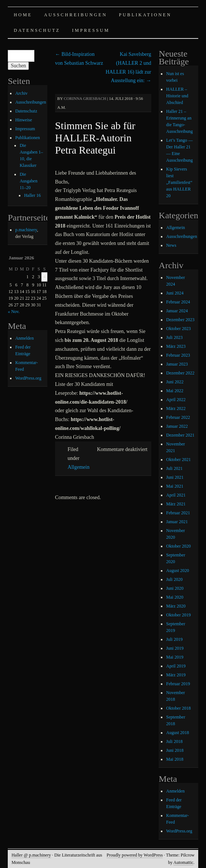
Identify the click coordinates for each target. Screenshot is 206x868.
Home (23, 15)
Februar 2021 (178, 513)
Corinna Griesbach (85, 98)
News (171, 245)
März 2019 (176, 675)
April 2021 (176, 495)
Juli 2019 (174, 639)
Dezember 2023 (180, 320)
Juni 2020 (175, 588)
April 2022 (176, 400)
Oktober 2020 (178, 546)
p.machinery (26, 230)
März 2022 (176, 408)
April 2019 (176, 666)
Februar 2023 (178, 355)
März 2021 (176, 504)
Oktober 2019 (178, 615)
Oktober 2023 (178, 329)
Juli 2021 (174, 468)
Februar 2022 (178, 417)
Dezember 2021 (180, 435)
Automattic (183, 862)
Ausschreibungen (76, 15)
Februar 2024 (178, 302)
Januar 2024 (177, 311)
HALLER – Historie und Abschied (177, 96)
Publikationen (145, 15)
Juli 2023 (174, 337)
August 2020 (178, 571)
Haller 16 (32, 195)
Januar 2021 (177, 522)
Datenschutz (37, 30)
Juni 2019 (175, 648)
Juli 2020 (174, 579)
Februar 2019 (178, 684)
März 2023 (176, 346)
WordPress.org (28, 378)
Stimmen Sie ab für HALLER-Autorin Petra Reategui (95, 138)
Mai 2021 (175, 486)
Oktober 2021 (178, 460)
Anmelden (24, 338)
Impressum (91, 30)
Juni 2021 (175, 477)
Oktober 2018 (178, 708)
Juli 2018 (174, 741)
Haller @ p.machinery (31, 855)
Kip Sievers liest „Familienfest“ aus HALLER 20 (179, 182)
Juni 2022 (175, 382)
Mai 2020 (175, 597)
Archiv (21, 93)
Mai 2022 (175, 391)
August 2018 (178, 733)
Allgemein (79, 467)
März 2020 (176, 606)
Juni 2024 (175, 293)
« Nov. (14, 312)
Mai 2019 (175, 657)
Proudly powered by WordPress (135, 855)
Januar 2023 (177, 364)
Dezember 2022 (180, 373)
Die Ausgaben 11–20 (28, 181)
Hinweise (23, 120)
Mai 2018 (175, 759)
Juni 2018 (175, 750)
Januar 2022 (177, 426)
